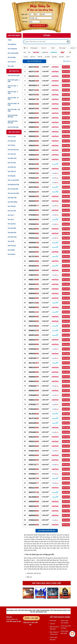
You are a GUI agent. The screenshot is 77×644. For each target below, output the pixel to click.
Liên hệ (52, 624)
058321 (34, 488)
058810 (34, 118)
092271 (34, 90)
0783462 (34, 432)
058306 (34, 469)
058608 (34, 150)
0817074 (34, 256)
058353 (34, 344)
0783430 (34, 409)
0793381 (34, 404)
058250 (34, 317)
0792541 (34, 178)
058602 (34, 159)
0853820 (34, 266)
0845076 (34, 335)
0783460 (34, 395)
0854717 (34, 303)
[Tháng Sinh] (38, 14)
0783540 (34, 224)
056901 (34, 270)
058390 (34, 525)
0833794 (34, 187)
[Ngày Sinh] (32, 14)
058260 (34, 502)
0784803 (34, 474)
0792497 (34, 173)
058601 (34, 400)
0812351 (34, 478)
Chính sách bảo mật (54, 638)
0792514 (34, 238)
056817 (34, 280)
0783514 (34, 520)
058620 (34, 145)
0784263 (34, 483)
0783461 (34, 182)
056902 (34, 428)
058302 (34, 455)
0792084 (34, 215)
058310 (34, 229)
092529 (34, 99)
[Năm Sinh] (47, 14)
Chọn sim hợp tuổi (38, 26)
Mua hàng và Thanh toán (54, 633)
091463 (34, 414)
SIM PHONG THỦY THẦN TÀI (33, 610)
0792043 (34, 349)
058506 (34, 284)
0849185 (34, 423)
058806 (34, 122)
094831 (34, 312)
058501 (34, 289)
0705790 (34, 206)
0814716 (34, 418)
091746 (34, 363)
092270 (34, 95)
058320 (34, 252)
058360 (34, 196)
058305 (34, 201)
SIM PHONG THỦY (65, 610)
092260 (34, 81)
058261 (34, 441)
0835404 (34, 219)
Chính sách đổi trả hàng (66, 627)
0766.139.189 (31, 618)
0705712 (34, 465)
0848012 (34, 330)
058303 (34, 169)
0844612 (34, 164)
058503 (34, 321)
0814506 (34, 497)
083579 (34, 492)
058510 (34, 367)
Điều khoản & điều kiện (54, 628)
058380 (34, 233)
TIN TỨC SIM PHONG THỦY (38, 612)
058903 (34, 113)
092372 (34, 67)
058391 (34, 391)
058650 (34, 136)
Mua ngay (66, 67)
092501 (34, 104)
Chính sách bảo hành (65, 632)
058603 (34, 381)
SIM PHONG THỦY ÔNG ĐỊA (51, 610)
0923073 (34, 109)
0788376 (34, 275)
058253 (34, 446)
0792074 (34, 451)
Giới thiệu (53, 621)
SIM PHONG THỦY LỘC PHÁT (15, 610)
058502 (34, 340)
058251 (34, 261)
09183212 (34, 192)
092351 (34, 76)
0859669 (34, 243)
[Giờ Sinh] (41, 18)
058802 (34, 127)
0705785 (34, 358)
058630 (34, 141)
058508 (34, 307)
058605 (34, 155)
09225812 (34, 85)
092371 (34, 72)
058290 (34, 372)
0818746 (34, 326)
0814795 (34, 247)
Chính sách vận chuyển (65, 622)
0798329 (34, 386)
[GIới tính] (35, 22)
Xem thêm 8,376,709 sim (47, 531)
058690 (34, 132)
